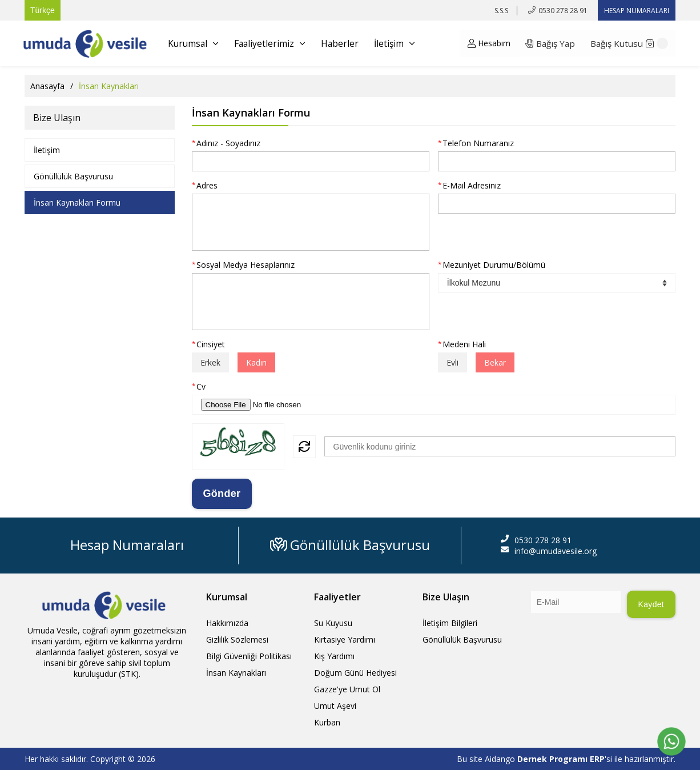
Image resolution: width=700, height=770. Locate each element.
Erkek (210, 362)
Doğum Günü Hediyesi (355, 673)
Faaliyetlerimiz (273, 43)
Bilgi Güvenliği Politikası (249, 656)
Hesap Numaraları (127, 545)
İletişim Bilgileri (450, 623)
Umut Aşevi (335, 706)
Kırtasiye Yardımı (345, 639)
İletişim (401, 43)
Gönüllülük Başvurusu (73, 176)
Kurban (327, 722)
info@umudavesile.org (556, 551)
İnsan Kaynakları (236, 673)
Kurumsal (194, 43)
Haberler (345, 43)
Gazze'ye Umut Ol (347, 689)
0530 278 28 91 (563, 11)
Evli (452, 362)
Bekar (495, 362)
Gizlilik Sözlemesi (237, 639)
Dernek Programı (554, 759)
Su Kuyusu (333, 623)
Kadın (256, 362)
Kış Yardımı (334, 656)
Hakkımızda (227, 623)
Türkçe (43, 10)
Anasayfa (47, 86)
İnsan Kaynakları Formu (77, 202)
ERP (597, 759)
